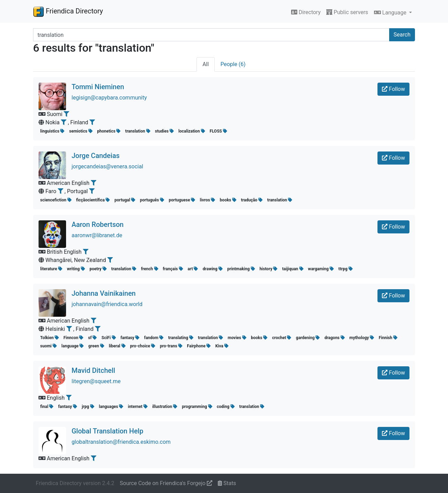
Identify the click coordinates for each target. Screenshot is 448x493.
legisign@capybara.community (109, 98)
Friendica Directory (68, 11)
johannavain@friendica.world (107, 304)
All (205, 64)
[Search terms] (211, 35)
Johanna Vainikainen (104, 293)
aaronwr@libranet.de (97, 235)
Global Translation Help (107, 431)
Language (391, 13)
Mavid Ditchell (93, 370)
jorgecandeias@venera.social (107, 166)
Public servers (347, 12)
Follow (393, 89)
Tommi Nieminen (98, 87)
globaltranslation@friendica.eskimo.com (121, 442)
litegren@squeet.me (96, 381)
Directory (306, 12)
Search (402, 35)
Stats (227, 483)
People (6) (233, 64)
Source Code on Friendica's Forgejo (166, 483)
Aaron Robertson (98, 224)
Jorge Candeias (96, 156)
